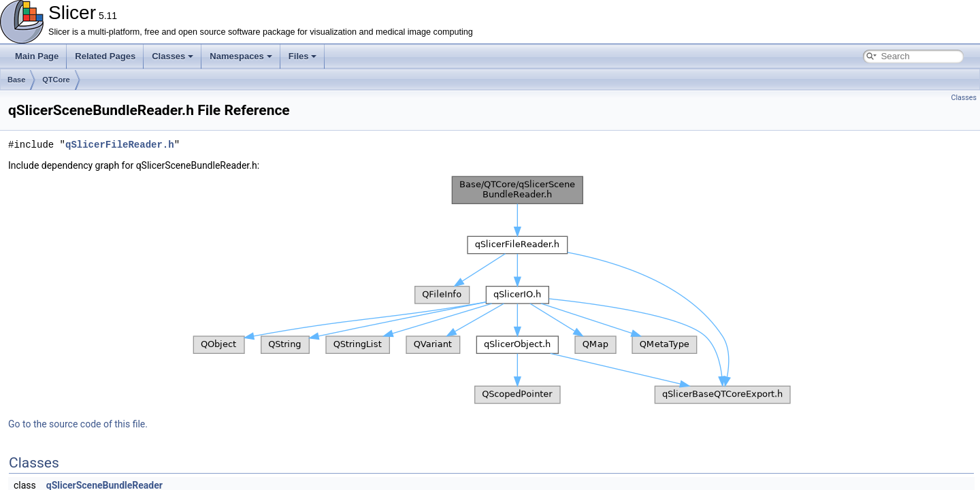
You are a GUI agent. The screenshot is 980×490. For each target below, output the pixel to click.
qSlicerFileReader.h (120, 145)
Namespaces (241, 56)
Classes (173, 56)
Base (16, 80)
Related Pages (105, 56)
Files (303, 56)
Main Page (37, 56)
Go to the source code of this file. (78, 424)
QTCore (56, 80)
